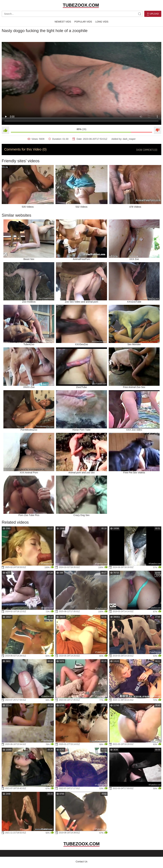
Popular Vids (83, 22)
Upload (153, 14)
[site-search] (140, 14)
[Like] (5, 130)
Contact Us (81, 862)
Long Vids (102, 22)
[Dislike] (158, 130)
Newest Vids (63, 22)
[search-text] (72, 14)
